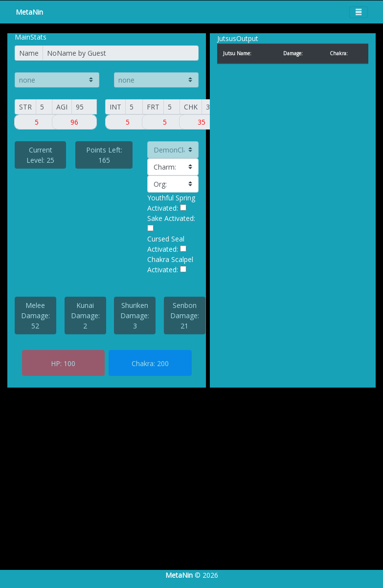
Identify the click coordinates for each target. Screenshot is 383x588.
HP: (56, 363)
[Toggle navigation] (359, 12)
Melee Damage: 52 (35, 316)
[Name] (121, 53)
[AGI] (84, 107)
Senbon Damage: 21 (185, 316)
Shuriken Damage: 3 (135, 316)
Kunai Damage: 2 (85, 316)
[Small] (37, 122)
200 (163, 363)
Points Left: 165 (104, 155)
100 (69, 363)
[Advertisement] (188, 489)
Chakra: (143, 363)
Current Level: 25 (40, 155)
